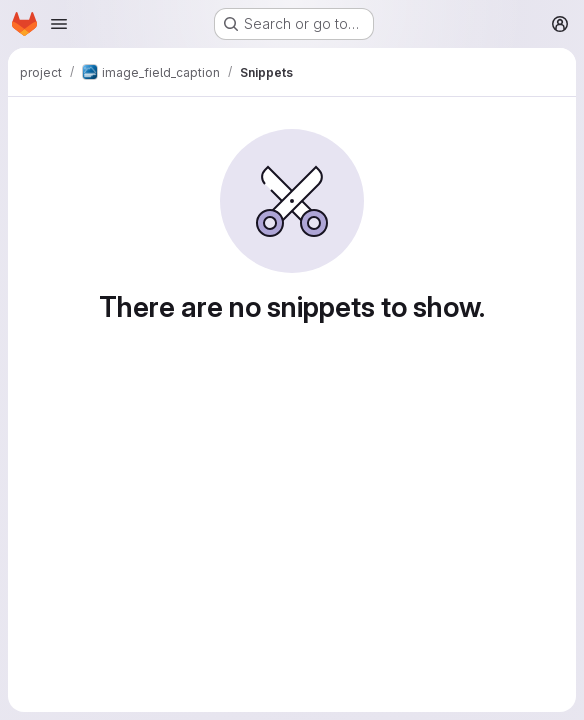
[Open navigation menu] (59, 24)
